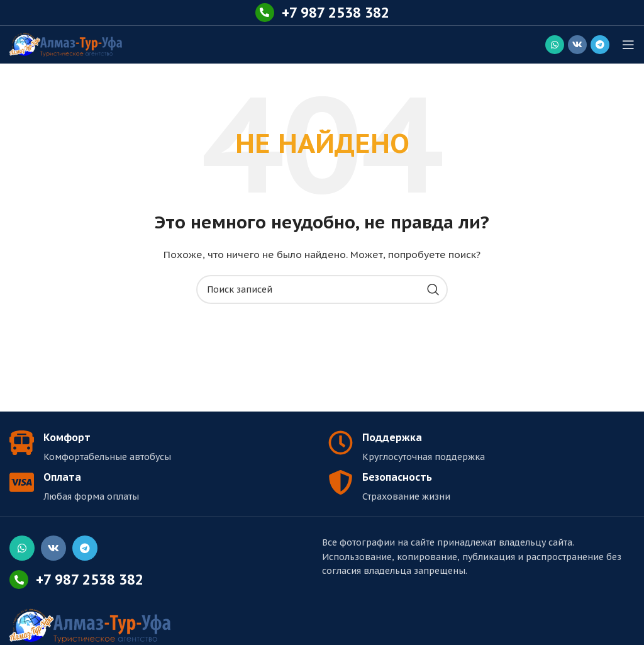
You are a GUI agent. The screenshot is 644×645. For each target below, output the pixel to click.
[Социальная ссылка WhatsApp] (555, 45)
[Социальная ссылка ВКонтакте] (577, 45)
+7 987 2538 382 (336, 13)
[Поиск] (322, 289)
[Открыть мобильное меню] (628, 45)
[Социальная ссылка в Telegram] (600, 45)
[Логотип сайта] (66, 44)
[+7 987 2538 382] (265, 13)
